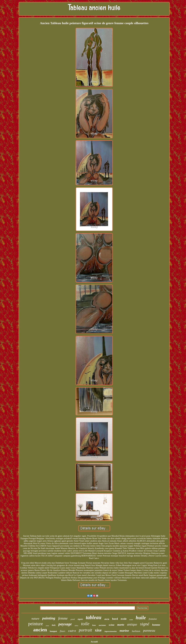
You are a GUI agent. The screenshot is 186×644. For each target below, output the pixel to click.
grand (73, 619)
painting (49, 618)
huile (141, 618)
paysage (65, 624)
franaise (153, 619)
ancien (40, 630)
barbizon (136, 631)
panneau (149, 630)
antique (132, 624)
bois (54, 625)
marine (124, 631)
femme (63, 618)
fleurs (62, 631)
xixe (98, 630)
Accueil (94, 642)
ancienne (102, 625)
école (131, 620)
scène (112, 625)
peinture (36, 624)
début (76, 626)
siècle (107, 619)
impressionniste (111, 631)
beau (94, 625)
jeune (47, 626)
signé (145, 624)
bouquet (53, 631)
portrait (85, 630)
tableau (94, 617)
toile (85, 624)
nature (35, 619)
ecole (124, 619)
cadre (72, 631)
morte (121, 625)
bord (115, 619)
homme (156, 625)
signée (80, 619)
